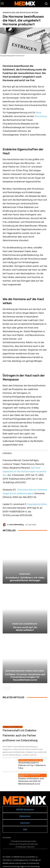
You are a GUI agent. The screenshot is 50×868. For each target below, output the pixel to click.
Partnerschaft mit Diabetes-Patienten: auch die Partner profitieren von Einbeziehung (20, 735)
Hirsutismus (41, 116)
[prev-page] (4, 688)
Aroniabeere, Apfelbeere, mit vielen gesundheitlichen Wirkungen (25, 579)
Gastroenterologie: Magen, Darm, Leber (25, 671)
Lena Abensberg (16, 525)
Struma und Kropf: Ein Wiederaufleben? (25, 629)
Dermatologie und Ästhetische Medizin (20, 13)
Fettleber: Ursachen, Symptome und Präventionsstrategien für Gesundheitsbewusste (25, 677)
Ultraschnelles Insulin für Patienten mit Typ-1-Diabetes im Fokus (32, 765)
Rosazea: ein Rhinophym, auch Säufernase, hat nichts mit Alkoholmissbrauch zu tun (31, 781)
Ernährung (25, 574)
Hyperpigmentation (37, 504)
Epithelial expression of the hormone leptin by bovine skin (24, 472)
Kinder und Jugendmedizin (25, 624)
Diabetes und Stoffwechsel (13, 727)
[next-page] (9, 688)
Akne (39, 113)
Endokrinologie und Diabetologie (31, 760)
